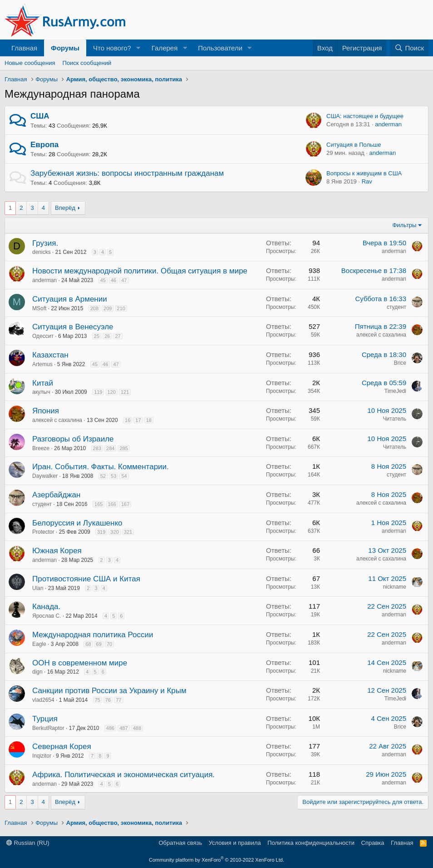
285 (123, 448)
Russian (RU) (28, 843)
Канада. (46, 607)
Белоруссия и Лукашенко (77, 523)
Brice (400, 363)
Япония (46, 411)
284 (110, 448)
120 (112, 392)
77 (118, 700)
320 (114, 532)
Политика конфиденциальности (311, 843)
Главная (24, 48)
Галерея (165, 48)
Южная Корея (57, 551)
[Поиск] (409, 48)
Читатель (395, 419)
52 (103, 476)
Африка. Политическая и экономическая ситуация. (123, 775)
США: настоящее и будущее (365, 116)
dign (37, 672)
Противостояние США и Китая (86, 579)
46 (113, 280)
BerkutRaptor (48, 728)
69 (99, 644)
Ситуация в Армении (70, 299)
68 (88, 644)
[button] (138, 48)
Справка (373, 843)
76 (108, 700)
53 (113, 476)
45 (103, 280)
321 (128, 532)
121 (125, 392)
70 (109, 644)
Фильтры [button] (404, 225)
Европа (44, 145)
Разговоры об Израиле (73, 439)
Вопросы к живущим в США (364, 173)
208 (94, 308)
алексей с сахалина (381, 335)
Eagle (39, 644)
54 (124, 476)
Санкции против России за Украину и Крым (109, 691)
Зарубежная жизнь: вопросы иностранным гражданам (127, 173)
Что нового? (112, 48)
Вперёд (65, 208)
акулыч (41, 392)
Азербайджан (56, 495)
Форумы (65, 48)
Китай (43, 383)
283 (97, 448)
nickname (395, 587)
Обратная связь (180, 843)
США (40, 116)
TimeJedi (395, 391)
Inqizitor (42, 756)
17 (138, 420)
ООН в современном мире (80, 663)
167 (125, 504)
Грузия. (45, 243)
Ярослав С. (47, 616)
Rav (367, 181)
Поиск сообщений (87, 63)
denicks (42, 252)
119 (98, 392)
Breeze (41, 448)
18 (149, 420)
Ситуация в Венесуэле (73, 327)
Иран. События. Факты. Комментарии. (101, 467)
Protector (43, 532)
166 (112, 504)
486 (110, 728)
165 (98, 504)
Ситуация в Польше (354, 145)
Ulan (38, 588)
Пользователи (220, 48)
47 (124, 280)
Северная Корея (62, 746)
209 (108, 308)
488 (137, 728)
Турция (45, 719)
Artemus (42, 364)
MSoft (39, 308)
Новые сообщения (30, 63)
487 (123, 728)
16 (128, 420)
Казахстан (50, 355)
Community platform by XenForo (216, 860)
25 (97, 336)
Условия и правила (235, 843)
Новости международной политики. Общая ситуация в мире (140, 271)
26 (107, 336)
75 (98, 700)
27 (118, 336)
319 (101, 532)
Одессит (43, 336)
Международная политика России (93, 635)
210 (121, 308)
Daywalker (45, 476)
